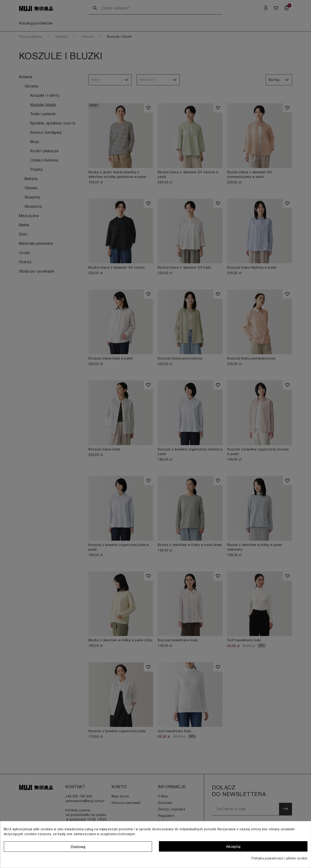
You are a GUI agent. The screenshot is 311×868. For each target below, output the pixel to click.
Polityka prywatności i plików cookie (279, 858)
